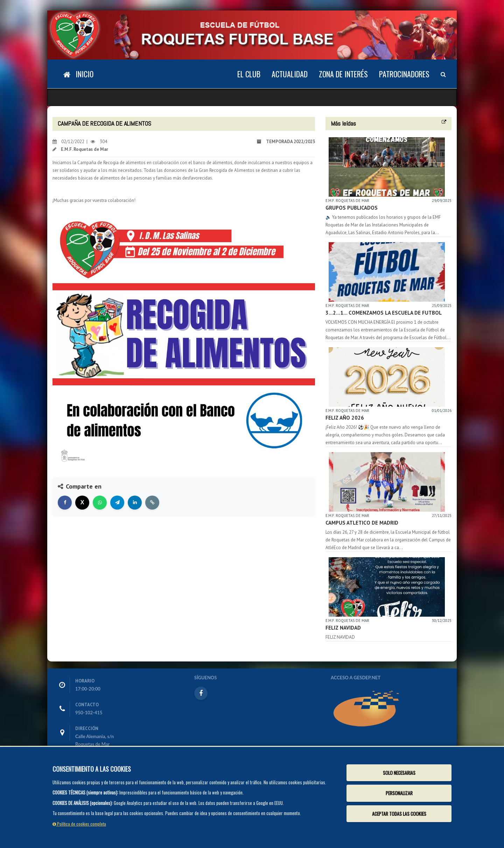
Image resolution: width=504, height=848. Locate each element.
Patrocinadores (404, 74)
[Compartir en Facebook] (65, 503)
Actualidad (290, 74)
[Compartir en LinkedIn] (135, 503)
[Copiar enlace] (152, 503)
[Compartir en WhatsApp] (100, 503)
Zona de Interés (343, 74)
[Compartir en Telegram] (117, 503)
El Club (249, 74)
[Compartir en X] (82, 503)
